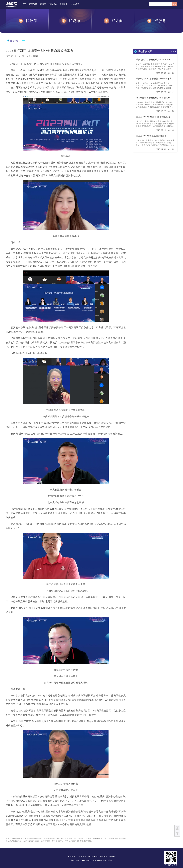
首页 (24, 4)
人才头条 (83, 857)
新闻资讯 (33, 4)
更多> (173, 52)
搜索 (174, 4)
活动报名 (53, 4)
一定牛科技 (93, 857)
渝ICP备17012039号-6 (103, 860)
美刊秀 (112, 857)
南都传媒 (104, 857)
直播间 (43, 4)
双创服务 (64, 4)
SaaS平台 (75, 4)
